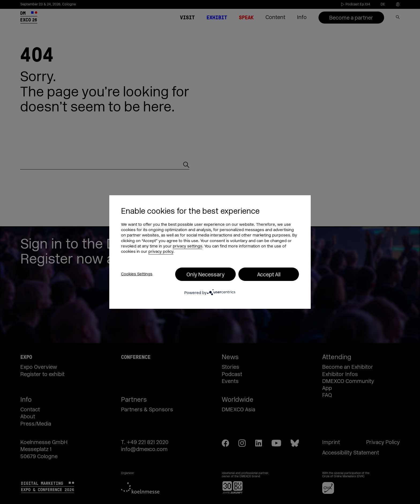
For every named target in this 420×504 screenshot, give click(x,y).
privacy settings (187, 246)
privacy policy (161, 252)
